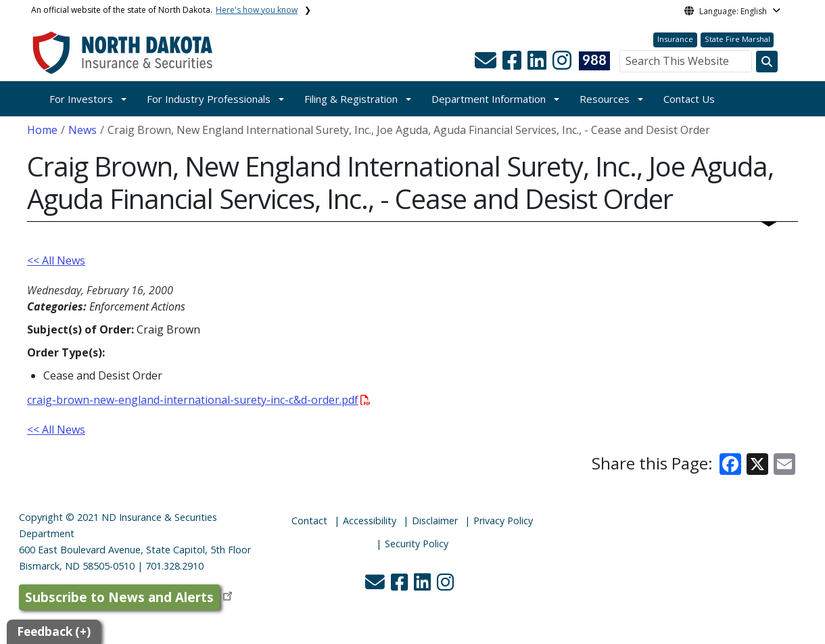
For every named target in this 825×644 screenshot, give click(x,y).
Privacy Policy (503, 521)
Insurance (675, 39)
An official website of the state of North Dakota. (164, 10)
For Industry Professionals (209, 99)
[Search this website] (767, 62)
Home (42, 130)
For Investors (81, 99)
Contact (309, 521)
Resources (605, 99)
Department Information (489, 99)
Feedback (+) (54, 631)
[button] (487, 64)
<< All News (56, 260)
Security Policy (417, 544)
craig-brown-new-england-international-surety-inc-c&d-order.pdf (199, 400)
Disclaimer (435, 521)
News (82, 130)
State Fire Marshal (737, 39)
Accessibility (370, 521)
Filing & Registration (351, 99)
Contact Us (689, 99)
